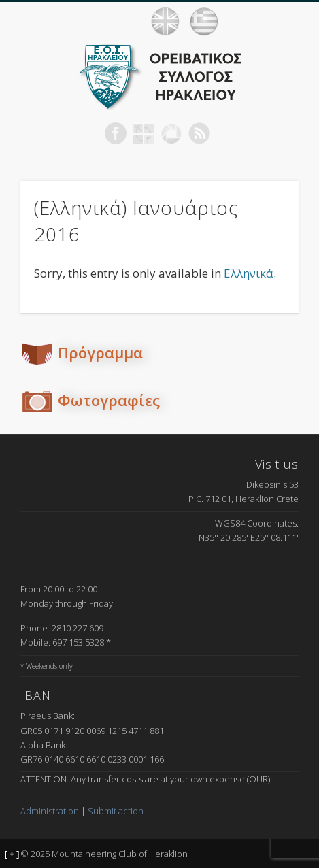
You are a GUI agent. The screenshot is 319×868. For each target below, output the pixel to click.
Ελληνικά (249, 273)
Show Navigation (292, 21)
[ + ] (12, 854)
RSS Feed (199, 133)
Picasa (171, 133)
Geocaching (144, 133)
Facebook (116, 133)
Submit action (116, 811)
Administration (50, 811)
